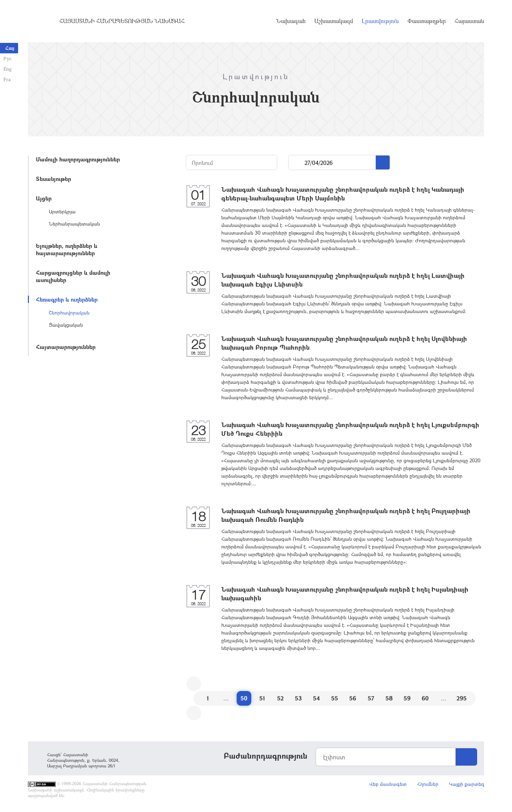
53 (298, 698)
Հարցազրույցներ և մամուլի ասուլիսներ (73, 276)
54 (316, 698)
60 (425, 698)
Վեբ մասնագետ (388, 784)
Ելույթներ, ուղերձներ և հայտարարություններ (67, 249)
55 (335, 698)
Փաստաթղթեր (427, 21)
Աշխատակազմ (334, 21)
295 (462, 698)
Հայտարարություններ (66, 347)
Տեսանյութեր (54, 179)
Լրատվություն (380, 21)
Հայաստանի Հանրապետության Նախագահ (122, 21)
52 (280, 698)
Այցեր (44, 198)
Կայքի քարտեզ (467, 784)
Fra (7, 79)
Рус (7, 58)
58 (389, 698)
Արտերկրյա (62, 211)
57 (371, 698)
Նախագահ (291, 21)
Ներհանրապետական (74, 224)
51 (262, 698)
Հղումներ (428, 784)
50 (244, 698)
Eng (7, 69)
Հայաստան (469, 21)
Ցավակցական (66, 325)
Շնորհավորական (69, 313)
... (297, 163)
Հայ (10, 48)
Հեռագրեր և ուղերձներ (67, 299)
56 (353, 698)
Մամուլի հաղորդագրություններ (78, 159)
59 (407, 698)
